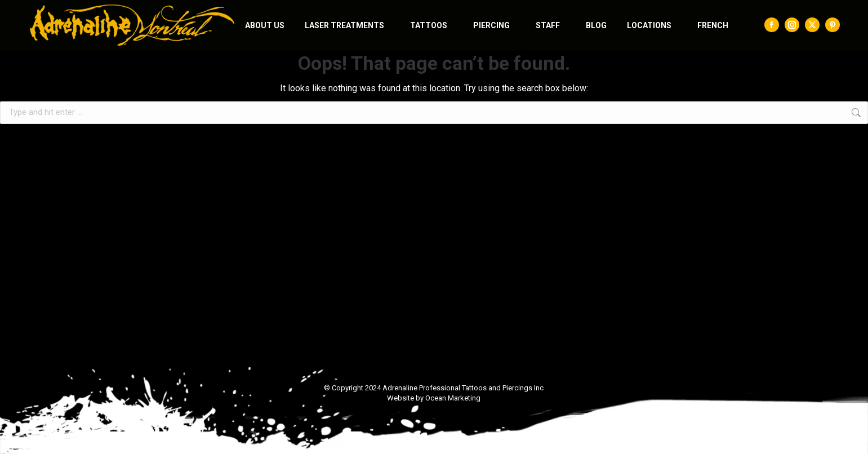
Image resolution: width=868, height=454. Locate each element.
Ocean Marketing (453, 398)
